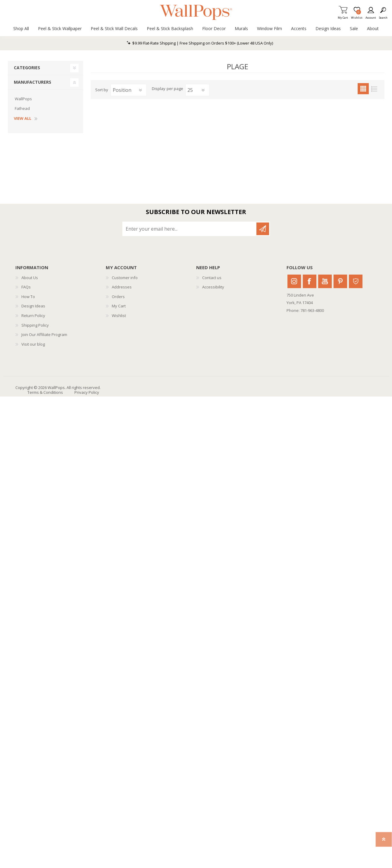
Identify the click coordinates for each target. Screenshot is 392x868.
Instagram (294, 281)
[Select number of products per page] (197, 90)
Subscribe (263, 229)
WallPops (23, 99)
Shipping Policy (35, 325)
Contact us (212, 278)
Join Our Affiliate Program (44, 334)
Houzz (356, 281)
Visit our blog (33, 344)
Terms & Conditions (45, 392)
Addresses (122, 287)
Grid (363, 89)
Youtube (325, 281)
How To (28, 297)
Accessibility (213, 287)
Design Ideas (33, 306)
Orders (118, 297)
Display (159, 89)
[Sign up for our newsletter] (190, 229)
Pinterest (340, 281)
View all (23, 119)
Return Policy (33, 316)
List (374, 89)
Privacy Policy (87, 392)
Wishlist (119, 316)
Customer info (125, 278)
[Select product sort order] (129, 90)
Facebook (310, 281)
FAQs (26, 287)
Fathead (22, 108)
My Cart (343, 16)
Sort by (102, 90)
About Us (30, 278)
